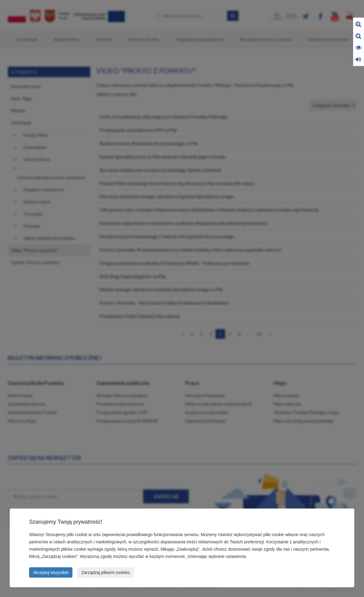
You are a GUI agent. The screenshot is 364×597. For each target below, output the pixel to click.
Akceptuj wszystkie (51, 572)
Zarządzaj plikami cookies (105, 572)
